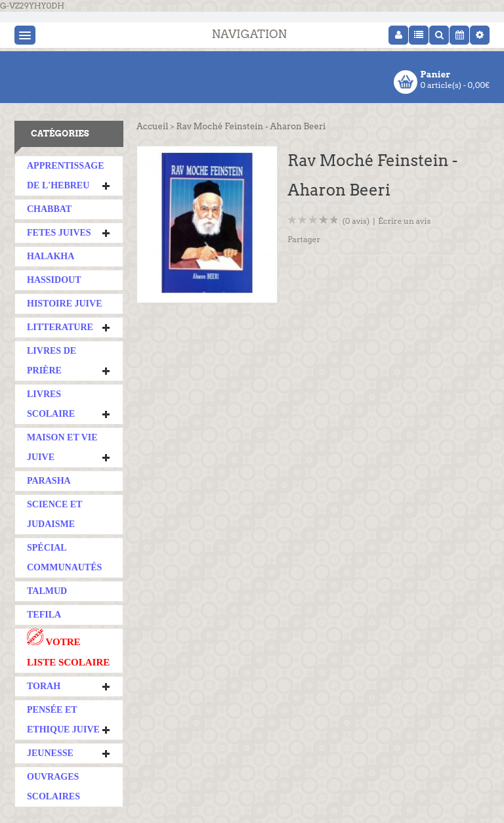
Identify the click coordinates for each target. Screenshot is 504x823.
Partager (304, 239)
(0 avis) (356, 221)
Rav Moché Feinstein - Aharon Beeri (251, 126)
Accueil (152, 126)
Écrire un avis (404, 221)
